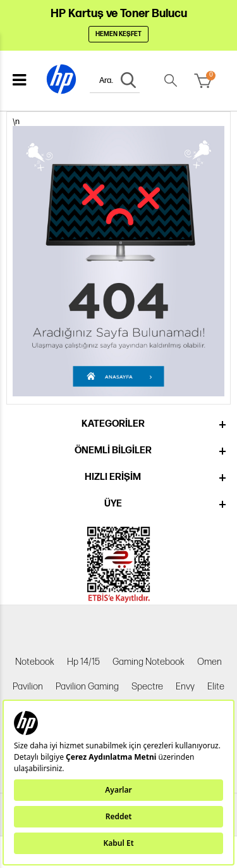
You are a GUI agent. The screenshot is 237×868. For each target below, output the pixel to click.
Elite (216, 687)
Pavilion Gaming (87, 687)
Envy (185, 687)
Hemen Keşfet (118, 34)
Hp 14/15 (83, 662)
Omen (210, 662)
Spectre (147, 687)
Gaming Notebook (149, 662)
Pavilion (28, 687)
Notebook (35, 662)
